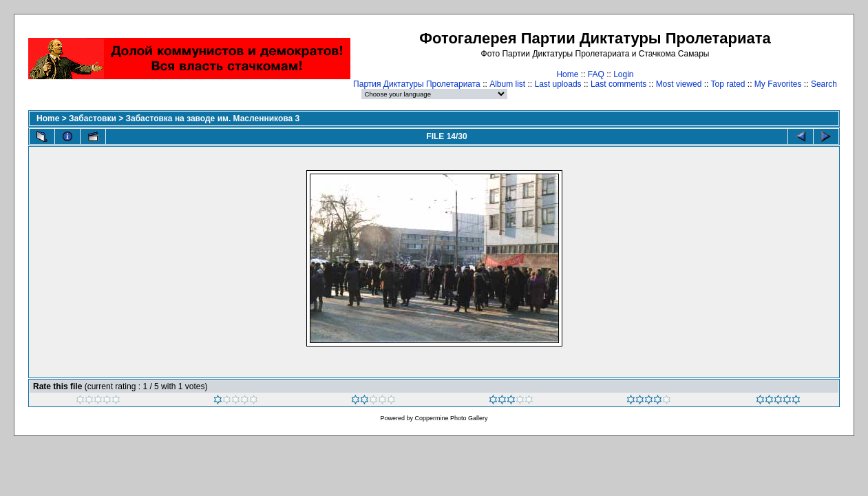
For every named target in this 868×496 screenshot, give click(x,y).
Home (567, 74)
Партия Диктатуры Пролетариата (417, 84)
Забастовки (93, 118)
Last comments (618, 84)
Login (623, 74)
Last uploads (558, 84)
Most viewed (679, 84)
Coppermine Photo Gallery (451, 418)
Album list (507, 84)
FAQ (596, 74)
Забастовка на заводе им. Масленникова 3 (212, 118)
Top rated (728, 84)
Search (824, 84)
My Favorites (778, 84)
